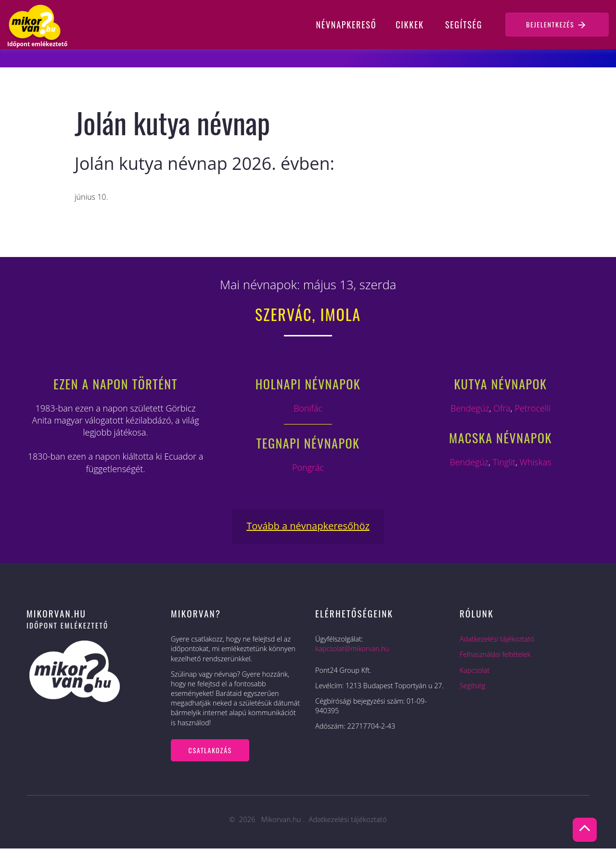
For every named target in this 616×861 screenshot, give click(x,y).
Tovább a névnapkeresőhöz (308, 526)
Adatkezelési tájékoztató (497, 639)
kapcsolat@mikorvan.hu (352, 649)
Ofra (502, 408)
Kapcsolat (475, 670)
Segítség (464, 25)
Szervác (283, 314)
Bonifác (308, 408)
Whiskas (536, 462)
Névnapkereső (346, 25)
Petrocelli (533, 408)
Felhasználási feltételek (495, 654)
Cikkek (410, 25)
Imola (341, 314)
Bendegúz (470, 408)
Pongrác (308, 467)
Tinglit (504, 462)
